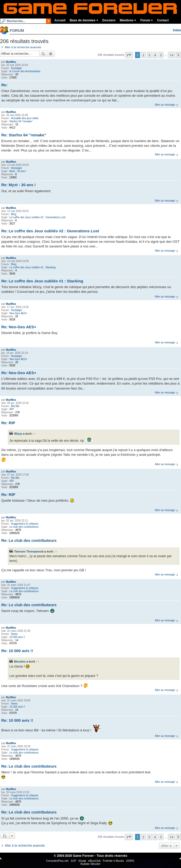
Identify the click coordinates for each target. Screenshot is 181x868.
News (14, 634)
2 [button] (143, 55)
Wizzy (18, 434)
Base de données (84, 20)
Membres (128, 20)
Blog (14, 214)
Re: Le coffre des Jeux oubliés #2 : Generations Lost (50, 231)
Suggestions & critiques (25, 524)
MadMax (11, 62)
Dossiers (109, 20)
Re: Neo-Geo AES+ (19, 327)
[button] (129, 55)
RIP (12, 409)
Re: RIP (8, 423)
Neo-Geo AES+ (18, 313)
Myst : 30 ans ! (18, 171)
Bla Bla (15, 406)
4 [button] (155, 55)
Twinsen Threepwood (29, 551)
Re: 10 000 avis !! (17, 651)
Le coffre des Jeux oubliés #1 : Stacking (33, 267)
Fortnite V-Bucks (113, 861)
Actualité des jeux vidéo (25, 118)
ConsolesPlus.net (57, 861)
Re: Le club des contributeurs (29, 540)
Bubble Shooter (91, 864)
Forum (147, 20)
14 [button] (171, 55)
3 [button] (149, 55)
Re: (4, 85)
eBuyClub (95, 861)
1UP (73, 861)
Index (177, 30)
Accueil (60, 20)
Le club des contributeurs (24, 527)
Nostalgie (16, 68)
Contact (163, 20)
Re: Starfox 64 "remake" (24, 135)
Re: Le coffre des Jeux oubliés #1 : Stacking (42, 281)
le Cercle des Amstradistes (25, 71)
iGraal (82, 861)
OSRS (130, 861)
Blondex (20, 661)
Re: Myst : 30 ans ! (19, 185)
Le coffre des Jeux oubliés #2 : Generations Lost (37, 217)
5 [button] (161, 55)
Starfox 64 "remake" (21, 121)
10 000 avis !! (17, 637)
